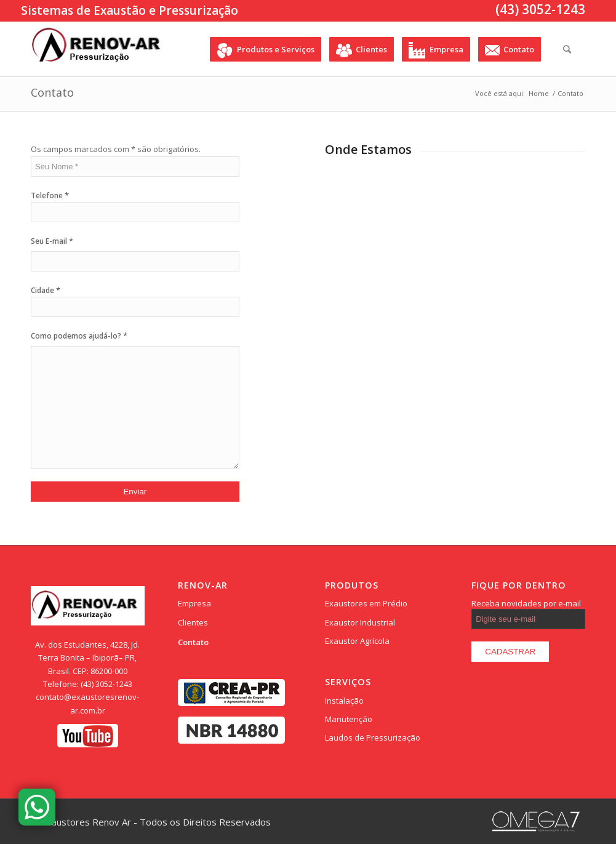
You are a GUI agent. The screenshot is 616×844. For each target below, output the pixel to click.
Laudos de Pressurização (373, 737)
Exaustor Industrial (360, 622)
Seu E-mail (52, 241)
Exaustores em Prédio (366, 603)
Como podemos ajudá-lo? (79, 336)
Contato (52, 92)
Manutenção (349, 719)
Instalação (344, 701)
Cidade (46, 290)
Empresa (194, 603)
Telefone (50, 195)
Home (539, 93)
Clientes (193, 622)
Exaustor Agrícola (357, 641)
